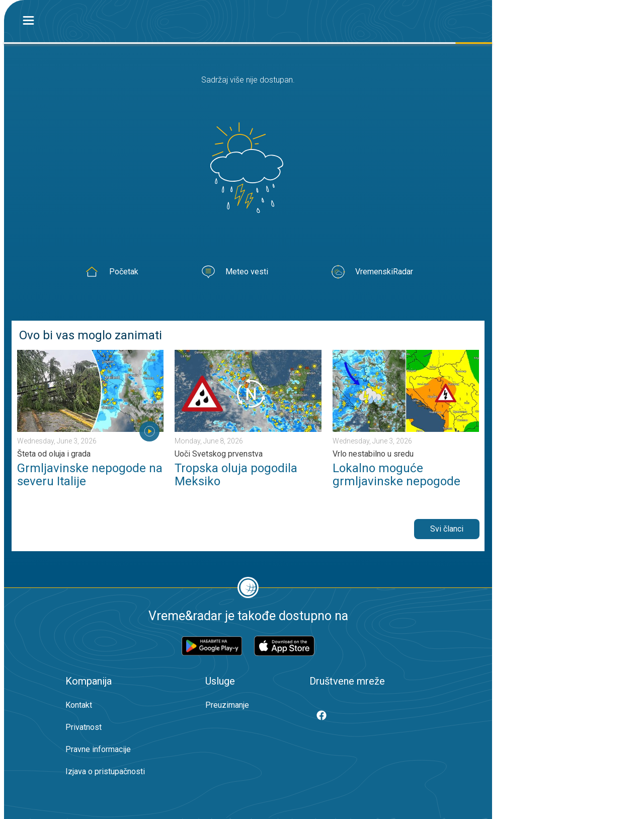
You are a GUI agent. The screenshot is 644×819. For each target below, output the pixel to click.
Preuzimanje (227, 705)
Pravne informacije (98, 749)
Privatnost (84, 727)
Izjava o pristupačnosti (105, 771)
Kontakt (79, 705)
